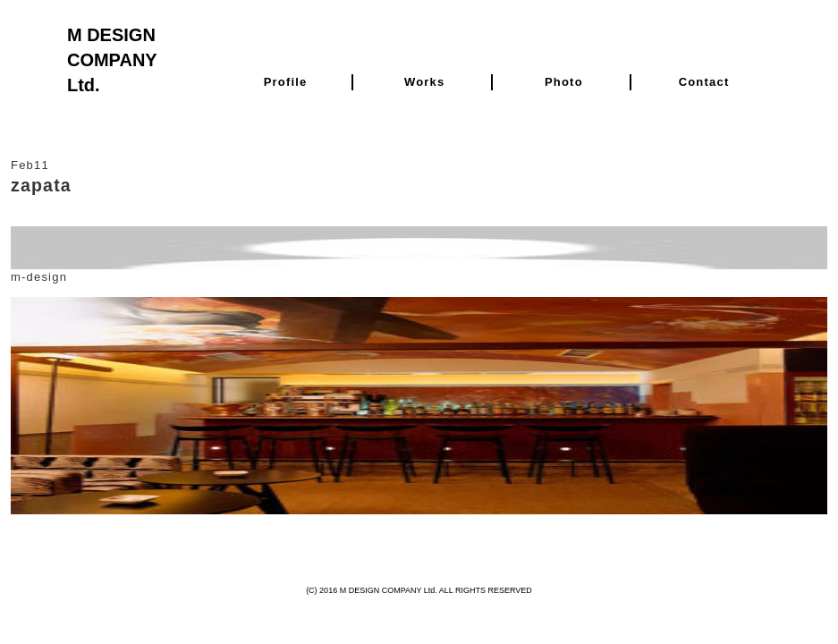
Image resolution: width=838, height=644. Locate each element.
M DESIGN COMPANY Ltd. (112, 60)
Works (425, 82)
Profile (286, 82)
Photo (564, 82)
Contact (704, 82)
